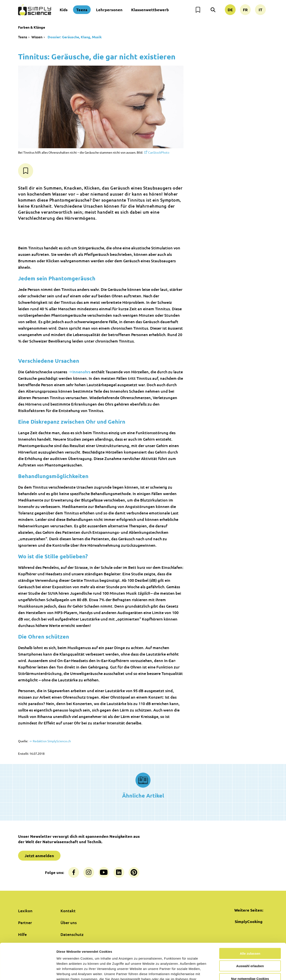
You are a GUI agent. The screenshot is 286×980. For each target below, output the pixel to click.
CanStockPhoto (159, 152)
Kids (64, 10)
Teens (82, 10)
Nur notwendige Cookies (250, 948)
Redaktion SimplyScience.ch (51, 741)
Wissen (37, 37)
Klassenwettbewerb (150, 10)
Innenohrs (81, 372)
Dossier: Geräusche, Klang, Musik (74, 37)
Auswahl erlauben (250, 936)
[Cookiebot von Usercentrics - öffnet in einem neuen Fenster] (28, 972)
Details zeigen (229, 972)
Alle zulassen (250, 923)
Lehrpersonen (109, 10)
